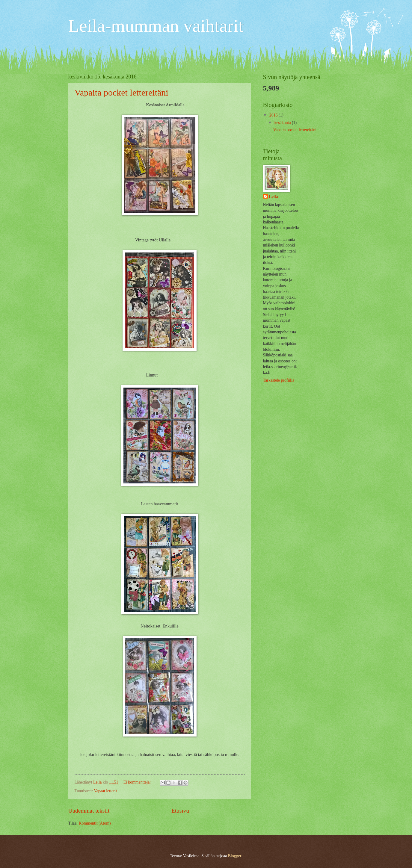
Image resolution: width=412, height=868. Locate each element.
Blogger (235, 856)
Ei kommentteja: (138, 782)
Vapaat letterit (105, 791)
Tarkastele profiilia (279, 380)
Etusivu (180, 811)
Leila (274, 197)
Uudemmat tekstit (89, 811)
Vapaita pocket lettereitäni (122, 92)
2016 (274, 115)
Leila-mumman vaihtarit (156, 26)
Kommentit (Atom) (95, 823)
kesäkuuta (283, 123)
